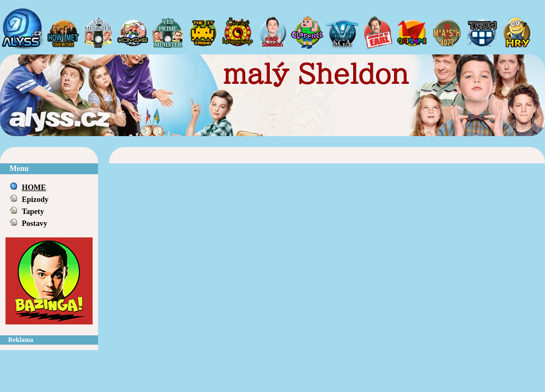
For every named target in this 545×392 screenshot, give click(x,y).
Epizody (35, 200)
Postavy (35, 223)
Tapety (33, 212)
